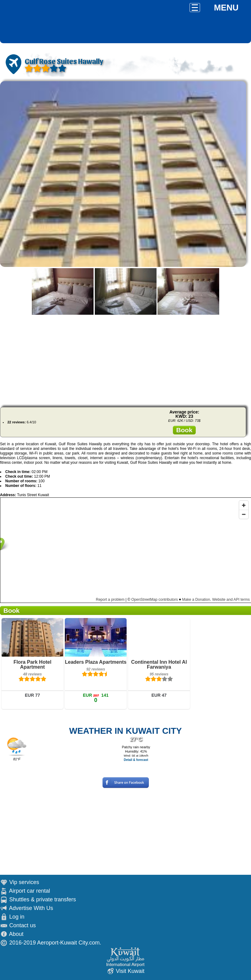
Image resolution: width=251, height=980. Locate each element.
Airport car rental (29, 891)
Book (184, 430)
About (16, 934)
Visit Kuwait (130, 971)
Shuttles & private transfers (43, 899)
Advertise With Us (31, 908)
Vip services (24, 882)
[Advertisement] (125, 359)
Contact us (23, 925)
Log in (17, 917)
